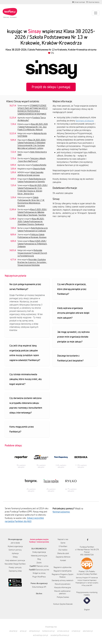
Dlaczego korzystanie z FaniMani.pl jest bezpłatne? (70, 358)
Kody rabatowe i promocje (15, 560)
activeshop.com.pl (41, 635)
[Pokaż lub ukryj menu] (96, 13)
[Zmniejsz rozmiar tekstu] (93, 2)
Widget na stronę (39, 573)
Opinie (63, 543)
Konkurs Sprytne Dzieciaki (63, 604)
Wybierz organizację (15, 546)
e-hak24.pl (76, 631)
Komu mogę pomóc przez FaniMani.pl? (22, 429)
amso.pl (23, 631)
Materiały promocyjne (39, 556)
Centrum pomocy (15, 550)
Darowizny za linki (39, 570)
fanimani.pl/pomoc (61, 512)
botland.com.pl (48, 631)
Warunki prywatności (63, 584)
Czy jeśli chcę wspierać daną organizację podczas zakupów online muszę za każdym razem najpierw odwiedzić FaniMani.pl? (25, 353)
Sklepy (15, 557)
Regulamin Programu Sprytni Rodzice (63, 576)
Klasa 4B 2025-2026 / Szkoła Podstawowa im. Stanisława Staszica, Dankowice (31, 221)
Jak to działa (15, 543)
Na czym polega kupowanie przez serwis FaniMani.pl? (25, 287)
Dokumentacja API (39, 587)
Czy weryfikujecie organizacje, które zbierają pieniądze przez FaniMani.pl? (72, 289)
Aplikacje (15, 553)
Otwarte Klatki (39, 169)
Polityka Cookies (63, 597)
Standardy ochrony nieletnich (62, 580)
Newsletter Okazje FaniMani (15, 564)
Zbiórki (39, 563)
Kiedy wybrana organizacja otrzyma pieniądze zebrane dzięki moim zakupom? (73, 313)
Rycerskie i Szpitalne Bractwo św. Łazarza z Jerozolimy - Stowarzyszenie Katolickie (32, 262)
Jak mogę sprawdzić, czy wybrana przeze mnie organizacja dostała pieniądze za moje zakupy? (73, 337)
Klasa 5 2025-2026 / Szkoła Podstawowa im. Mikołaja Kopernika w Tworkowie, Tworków (32, 212)
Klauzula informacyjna (62, 587)
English (87, 610)
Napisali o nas (63, 539)
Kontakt (63, 560)
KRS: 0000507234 (87, 555)
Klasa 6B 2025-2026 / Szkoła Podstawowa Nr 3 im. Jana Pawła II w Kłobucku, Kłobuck (33, 127)
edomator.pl (88, 631)
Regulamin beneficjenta (63, 571)
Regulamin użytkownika (62, 567)
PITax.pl (84, 585)
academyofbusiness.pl (60, 635)
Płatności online (39, 566)
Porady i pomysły (15, 567)
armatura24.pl (63, 631)
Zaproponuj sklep (15, 571)
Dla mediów (63, 550)
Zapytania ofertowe (63, 557)
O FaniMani (63, 546)
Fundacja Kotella (39, 165)
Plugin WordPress (39, 577)
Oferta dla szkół (63, 553)
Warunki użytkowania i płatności (62, 592)
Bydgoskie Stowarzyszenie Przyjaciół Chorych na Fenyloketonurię (32, 253)
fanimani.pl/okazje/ (85, 121)
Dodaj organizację (39, 552)
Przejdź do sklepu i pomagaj (51, 87)
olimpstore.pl (34, 631)
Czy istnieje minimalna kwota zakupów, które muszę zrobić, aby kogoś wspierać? (26, 379)
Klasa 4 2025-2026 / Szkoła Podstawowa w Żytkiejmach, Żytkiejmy (32, 244)
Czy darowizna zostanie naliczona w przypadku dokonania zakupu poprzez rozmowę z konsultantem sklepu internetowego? (26, 405)
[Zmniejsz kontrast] (79, 2)
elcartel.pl (13, 631)
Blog (39, 559)
